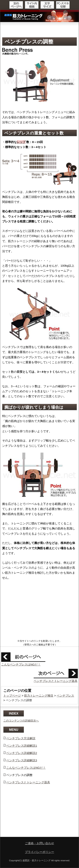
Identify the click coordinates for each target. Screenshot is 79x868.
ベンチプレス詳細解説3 (22, 760)
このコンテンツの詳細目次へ (21, 721)
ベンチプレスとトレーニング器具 (56, 681)
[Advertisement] (39, 29)
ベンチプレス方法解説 (21, 738)
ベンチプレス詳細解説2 (22, 753)
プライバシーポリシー (39, 852)
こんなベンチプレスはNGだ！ (21, 664)
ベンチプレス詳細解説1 (22, 746)
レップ (21, 142)
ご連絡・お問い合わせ (39, 843)
